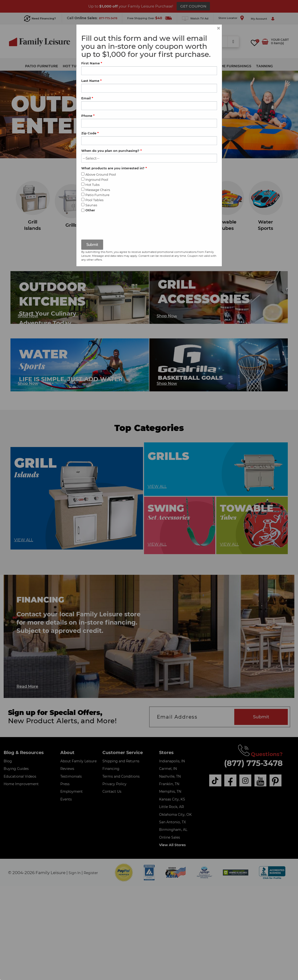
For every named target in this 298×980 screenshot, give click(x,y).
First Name (92, 63)
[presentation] (118, 226)
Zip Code (90, 133)
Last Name (91, 81)
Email (87, 98)
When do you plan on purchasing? (112, 151)
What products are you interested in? (114, 168)
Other (90, 210)
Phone (88, 116)
